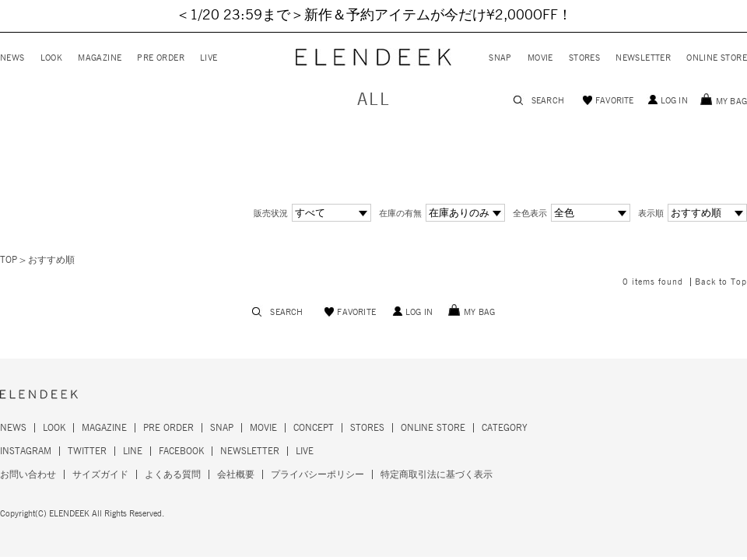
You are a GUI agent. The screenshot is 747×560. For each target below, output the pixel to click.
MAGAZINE (100, 58)
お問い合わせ (28, 474)
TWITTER (87, 451)
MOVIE (540, 58)
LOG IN (674, 101)
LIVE (209, 58)
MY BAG (731, 101)
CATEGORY (505, 428)
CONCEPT (314, 428)
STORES (584, 58)
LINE (133, 451)
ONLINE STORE (717, 58)
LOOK (52, 58)
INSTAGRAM (26, 451)
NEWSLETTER (643, 58)
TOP (9, 260)
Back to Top (721, 282)
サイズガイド (100, 474)
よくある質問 (173, 474)
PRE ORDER (161, 58)
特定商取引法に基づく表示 (437, 474)
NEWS (12, 58)
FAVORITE (615, 101)
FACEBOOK (181, 451)
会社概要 (236, 474)
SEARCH (548, 101)
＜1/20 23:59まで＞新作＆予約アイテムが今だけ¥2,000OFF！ (374, 16)
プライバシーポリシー (317, 474)
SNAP (500, 58)
